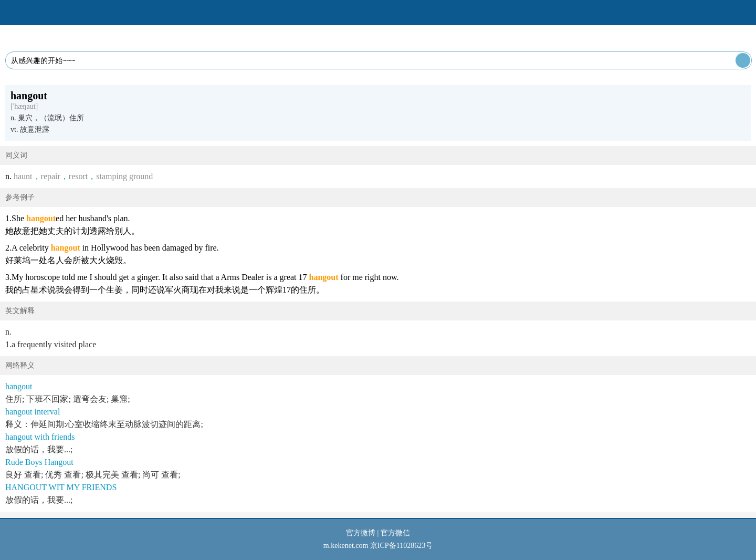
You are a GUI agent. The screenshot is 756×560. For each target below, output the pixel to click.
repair (51, 176)
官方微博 (361, 533)
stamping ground (124, 176)
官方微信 (395, 533)
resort (78, 176)
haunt (23, 176)
